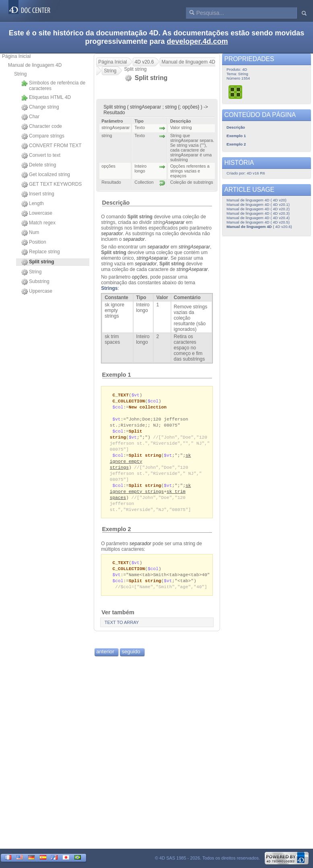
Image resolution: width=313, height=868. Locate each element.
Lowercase (37, 213)
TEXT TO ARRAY (122, 632)
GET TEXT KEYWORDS (51, 185)
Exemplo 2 (117, 537)
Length (33, 204)
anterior (105, 662)
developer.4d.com (198, 41)
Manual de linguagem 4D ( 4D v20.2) (258, 209)
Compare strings (43, 136)
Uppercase (37, 291)
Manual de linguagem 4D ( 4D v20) (256, 200)
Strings (109, 288)
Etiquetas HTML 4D (46, 98)
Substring (35, 282)
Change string (40, 107)
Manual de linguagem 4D (35, 65)
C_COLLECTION (129, 401)
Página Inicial (16, 56)
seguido (131, 662)
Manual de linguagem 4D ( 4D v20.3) (258, 213)
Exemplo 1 (117, 375)
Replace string (41, 252)
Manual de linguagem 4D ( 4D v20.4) (258, 218)
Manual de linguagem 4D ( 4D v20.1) (258, 204)
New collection (148, 408)
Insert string (38, 194)
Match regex (38, 223)
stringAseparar (194, 247)
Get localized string (46, 175)
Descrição (116, 203)
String (20, 74)
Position (34, 242)
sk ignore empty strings (150, 495)
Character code (42, 127)
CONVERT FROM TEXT (51, 146)
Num (30, 233)
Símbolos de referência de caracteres (53, 86)
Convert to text (41, 156)
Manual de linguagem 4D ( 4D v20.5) (258, 222)
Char (30, 117)
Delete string (39, 165)
